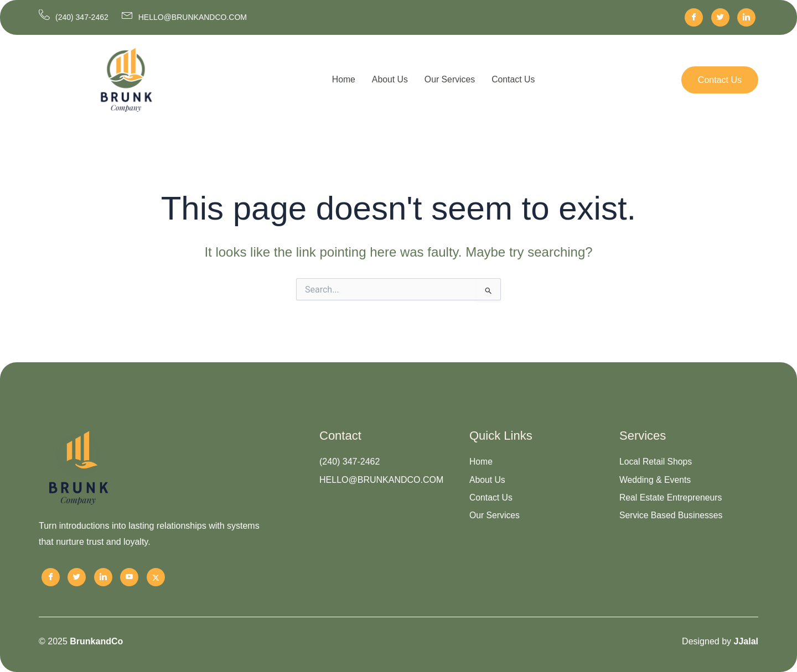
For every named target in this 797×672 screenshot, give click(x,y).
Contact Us (514, 79)
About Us (390, 79)
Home (343, 79)
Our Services (449, 79)
